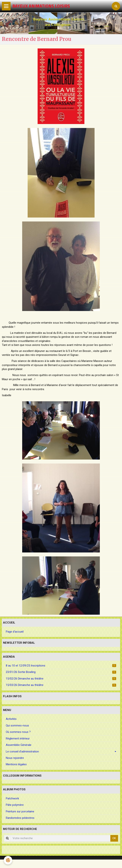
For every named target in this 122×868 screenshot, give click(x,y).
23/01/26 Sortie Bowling (61, 672)
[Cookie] (8, 860)
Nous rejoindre (15, 758)
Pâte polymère (15, 805)
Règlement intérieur (18, 739)
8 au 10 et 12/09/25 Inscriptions (61, 666)
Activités (11, 719)
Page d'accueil (15, 632)
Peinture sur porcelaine (20, 811)
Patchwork (12, 798)
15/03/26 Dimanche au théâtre (61, 685)
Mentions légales (16, 764)
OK (114, 838)
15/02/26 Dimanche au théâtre (61, 679)
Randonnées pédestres (20, 818)
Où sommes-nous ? (18, 732)
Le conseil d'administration (22, 752)
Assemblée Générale (19, 745)
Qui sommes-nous (17, 726)
